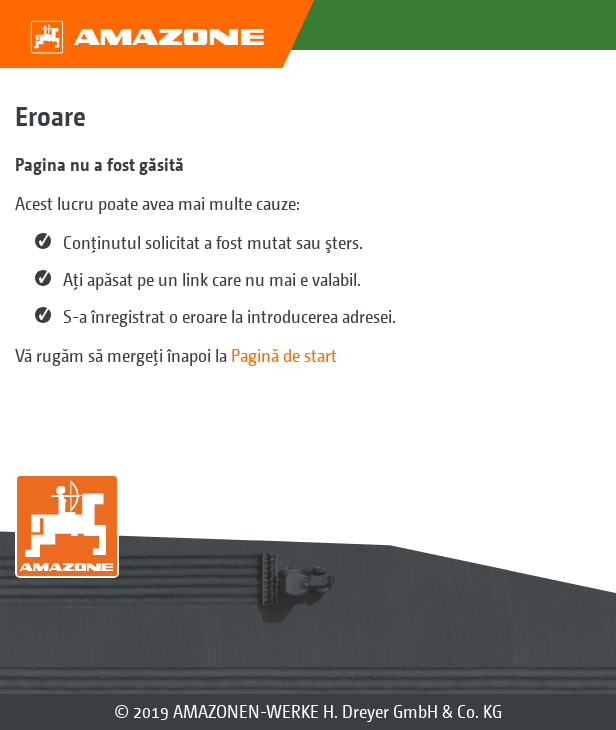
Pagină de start (284, 355)
